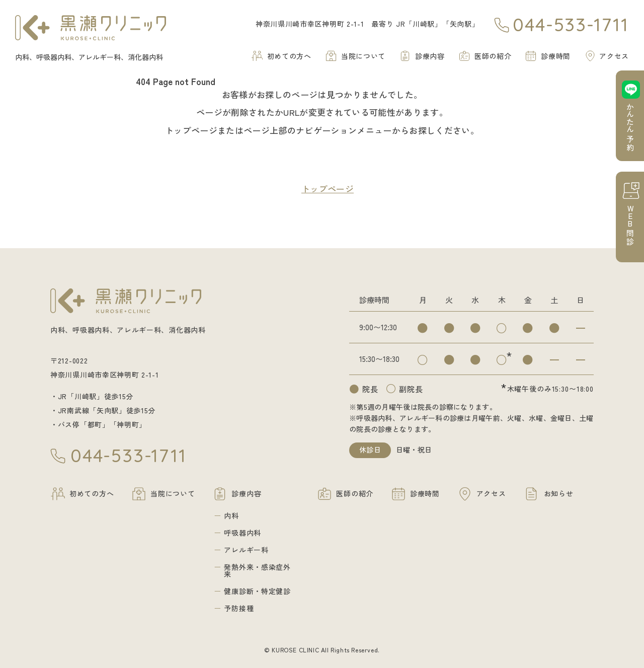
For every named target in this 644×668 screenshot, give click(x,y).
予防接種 (239, 608)
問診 (630, 225)
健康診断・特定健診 (257, 591)
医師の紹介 (493, 56)
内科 (231, 515)
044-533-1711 (571, 25)
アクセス (614, 56)
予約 (630, 127)
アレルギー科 (246, 550)
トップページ (328, 189)
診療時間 (556, 56)
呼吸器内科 (243, 533)
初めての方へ (289, 56)
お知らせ (559, 493)
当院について (363, 56)
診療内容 (430, 56)
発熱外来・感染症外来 (257, 570)
